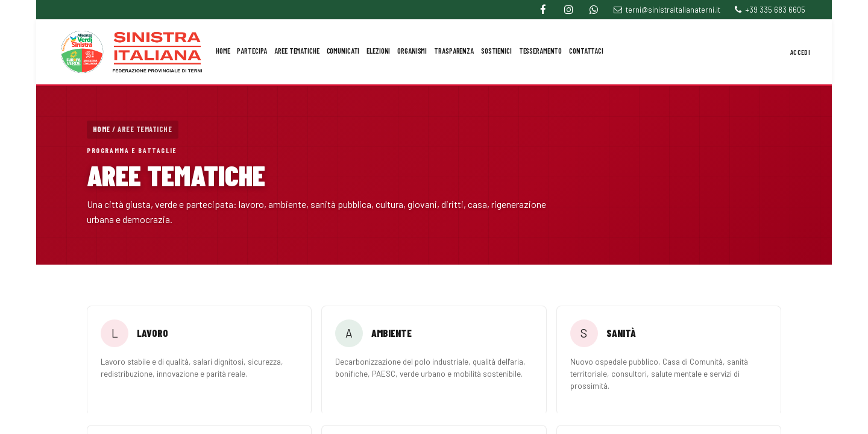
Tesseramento (541, 51)
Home (223, 51)
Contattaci (586, 51)
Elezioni (378, 51)
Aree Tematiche (297, 51)
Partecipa (252, 51)
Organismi (412, 51)
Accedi (800, 52)
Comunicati (343, 51)
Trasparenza (454, 51)
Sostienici (496, 51)
